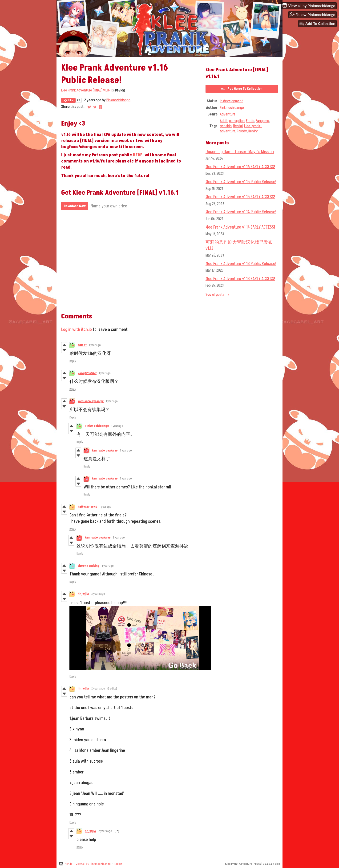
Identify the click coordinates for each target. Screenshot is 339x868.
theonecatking (89, 566)
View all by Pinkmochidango (93, 864)
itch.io (69, 864)
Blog (277, 864)
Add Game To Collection (242, 89)
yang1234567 (87, 373)
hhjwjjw (83, 594)
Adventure (228, 114)
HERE (138, 155)
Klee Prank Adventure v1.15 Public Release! (241, 182)
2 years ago (98, 594)
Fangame (262, 121)
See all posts (215, 295)
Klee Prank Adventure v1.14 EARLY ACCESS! (240, 227)
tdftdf (82, 345)
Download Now (75, 206)
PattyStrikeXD (87, 507)
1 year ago (95, 345)
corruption (237, 121)
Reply (73, 361)
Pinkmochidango (118, 100)
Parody (242, 131)
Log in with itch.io (77, 329)
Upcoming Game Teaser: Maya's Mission (240, 152)
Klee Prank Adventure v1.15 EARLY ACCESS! (240, 197)
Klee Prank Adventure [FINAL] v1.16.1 (86, 90)
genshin (226, 126)
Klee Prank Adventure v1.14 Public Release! (241, 212)
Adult (224, 121)
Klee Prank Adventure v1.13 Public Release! (241, 264)
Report (118, 864)
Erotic (250, 121)
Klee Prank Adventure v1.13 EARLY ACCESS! (240, 279)
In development (231, 101)
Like (68, 100)
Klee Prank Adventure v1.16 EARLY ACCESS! (240, 167)
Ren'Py (253, 131)
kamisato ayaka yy (91, 401)
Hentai (238, 126)
